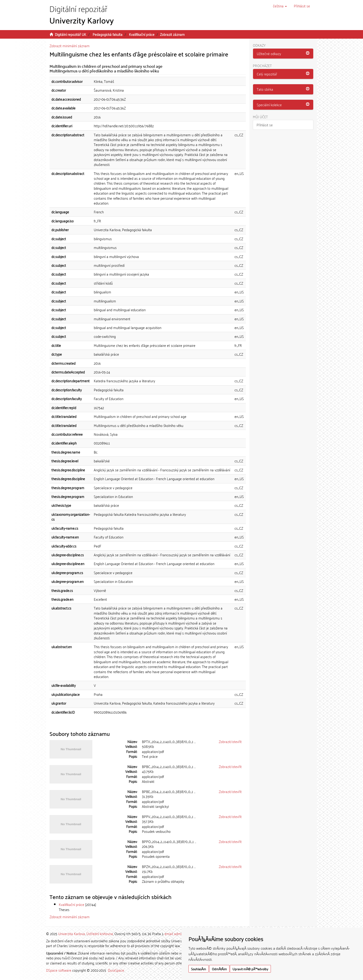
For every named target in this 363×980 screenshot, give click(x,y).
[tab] (283, 54)
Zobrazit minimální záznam (70, 46)
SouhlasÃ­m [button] (199, 969)
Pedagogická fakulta (108, 34)
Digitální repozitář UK (70, 34)
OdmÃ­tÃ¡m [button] (219, 969)
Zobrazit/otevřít (230, 741)
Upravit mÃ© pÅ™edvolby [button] (250, 969)
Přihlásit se (265, 125)
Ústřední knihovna (100, 933)
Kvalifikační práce (142, 34)
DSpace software (59, 970)
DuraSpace (116, 970)
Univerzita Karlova (72, 933)
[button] (280, 6)
